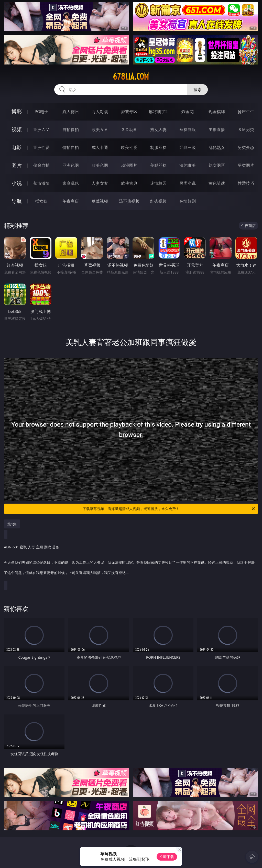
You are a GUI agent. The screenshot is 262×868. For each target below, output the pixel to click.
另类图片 (246, 165)
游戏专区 (129, 112)
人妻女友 (100, 183)
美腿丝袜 (158, 165)
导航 (17, 201)
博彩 (17, 111)
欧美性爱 (129, 147)
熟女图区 (217, 165)
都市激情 (41, 183)
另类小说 (188, 183)
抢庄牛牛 (246, 112)
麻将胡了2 (158, 112)
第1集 (12, 524)
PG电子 (41, 112)
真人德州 (71, 112)
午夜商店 (71, 201)
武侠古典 (129, 183)
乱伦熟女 (217, 147)
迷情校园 (158, 183)
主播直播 (217, 129)
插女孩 (41, 201)
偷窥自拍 (41, 165)
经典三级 (188, 147)
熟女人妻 (158, 129)
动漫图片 (129, 165)
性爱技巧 (246, 183)
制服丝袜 (158, 147)
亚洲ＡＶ (41, 129)
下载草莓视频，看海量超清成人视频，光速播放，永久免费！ (169, 509)
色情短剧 (188, 201)
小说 (17, 183)
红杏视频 (158, 201)
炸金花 (188, 112)
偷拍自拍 (71, 147)
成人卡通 (100, 147)
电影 (17, 147)
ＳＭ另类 (246, 129)
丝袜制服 (188, 129)
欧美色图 (100, 165)
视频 (17, 129)
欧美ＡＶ (100, 129)
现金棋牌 (217, 112)
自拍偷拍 (71, 129)
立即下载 (167, 857)
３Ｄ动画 (129, 129)
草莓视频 (100, 201)
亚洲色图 (71, 165)
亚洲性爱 (41, 147)
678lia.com (131, 77)
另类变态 (246, 147)
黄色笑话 (217, 183)
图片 (17, 165)
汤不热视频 (129, 201)
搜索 (198, 90)
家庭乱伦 (71, 183)
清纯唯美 (188, 165)
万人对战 (100, 112)
